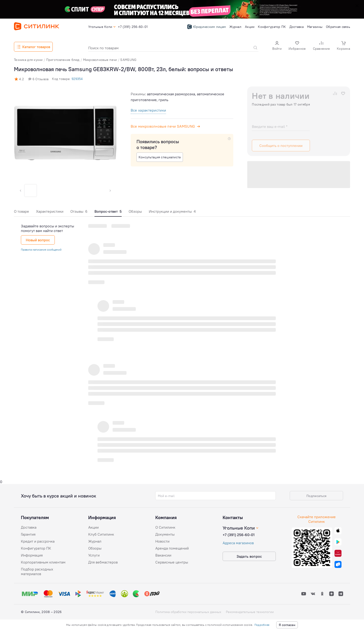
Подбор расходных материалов (37, 571)
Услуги (94, 555)
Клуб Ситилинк (101, 534)
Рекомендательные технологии (250, 612)
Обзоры (135, 211)
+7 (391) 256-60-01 (239, 535)
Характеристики (50, 211)
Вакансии (163, 555)
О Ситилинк (165, 527)
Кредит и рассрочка (38, 541)
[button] (277, 46)
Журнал (95, 541)
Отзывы (79, 211)
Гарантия (28, 534)
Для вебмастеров (103, 562)
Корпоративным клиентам (43, 562)
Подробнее (262, 625)
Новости (162, 541)
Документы (165, 534)
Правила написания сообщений (41, 250)
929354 (77, 79)
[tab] (21, 213)
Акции (93, 527)
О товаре (21, 211)
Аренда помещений (172, 548)
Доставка (29, 527)
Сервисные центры (172, 562)
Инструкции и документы (172, 211)
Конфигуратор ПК (36, 548)
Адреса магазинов (238, 543)
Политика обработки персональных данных (188, 612)
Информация (32, 555)
